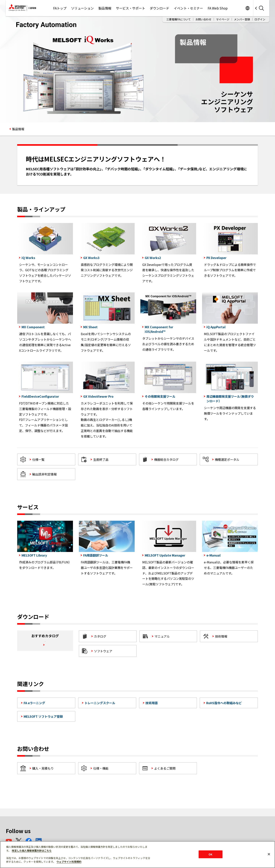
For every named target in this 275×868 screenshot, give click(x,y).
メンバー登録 (242, 19)
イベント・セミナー (188, 8)
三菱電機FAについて (179, 19)
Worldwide (247, 8)
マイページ (223, 19)
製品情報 (105, 8)
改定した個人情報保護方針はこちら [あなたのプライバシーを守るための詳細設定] (32, 851)
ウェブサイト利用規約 (69, 862)
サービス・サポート (131, 8)
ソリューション (82, 8)
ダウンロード (159, 8)
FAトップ (60, 8)
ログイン (260, 19)
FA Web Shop (218, 8)
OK (210, 854)
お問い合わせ (203, 19)
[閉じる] (269, 854)
